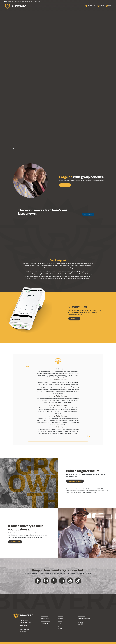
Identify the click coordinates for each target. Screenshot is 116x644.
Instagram (60, 619)
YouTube (60, 629)
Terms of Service (45, 619)
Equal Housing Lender (84, 619)
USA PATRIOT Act (45, 621)
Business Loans (15, 542)
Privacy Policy (44, 616)
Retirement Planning (75, 481)
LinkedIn (60, 621)
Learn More (65, 185)
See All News (88, 214)
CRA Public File (45, 624)
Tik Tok (60, 624)
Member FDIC (81, 616)
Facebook (60, 616)
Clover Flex (74, 319)
